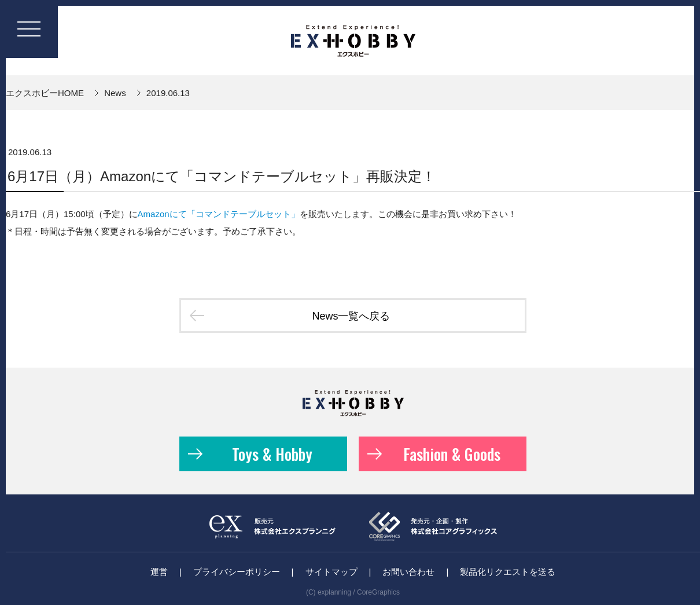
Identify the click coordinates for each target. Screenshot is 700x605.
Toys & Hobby (250, 454)
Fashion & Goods (434, 454)
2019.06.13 (168, 93)
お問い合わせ (408, 572)
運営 (159, 572)
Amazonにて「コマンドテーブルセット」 (219, 214)
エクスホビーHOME (45, 93)
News (115, 93)
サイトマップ (331, 572)
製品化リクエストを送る (508, 572)
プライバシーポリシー (237, 572)
